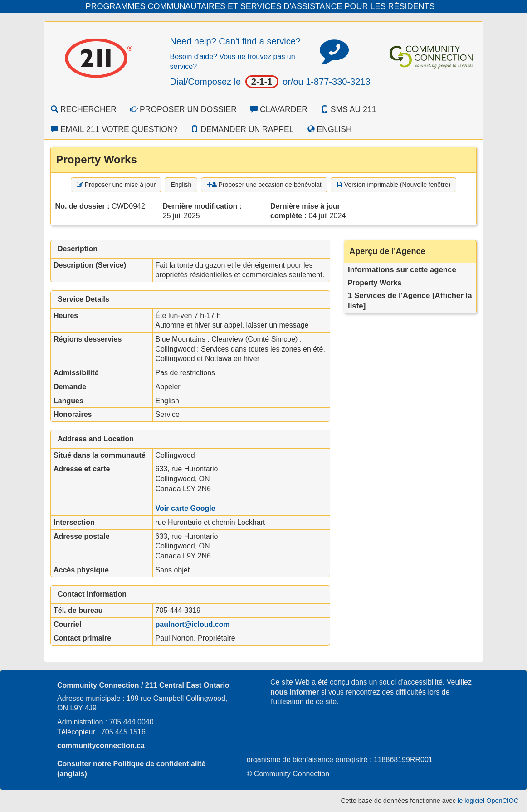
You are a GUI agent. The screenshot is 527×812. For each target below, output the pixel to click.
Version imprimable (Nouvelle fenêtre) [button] (393, 185)
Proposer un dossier (183, 109)
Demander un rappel (242, 129)
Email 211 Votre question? (114, 129)
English (330, 129)
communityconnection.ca (101, 746)
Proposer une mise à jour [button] (116, 185)
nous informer (295, 692)
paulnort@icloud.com (193, 624)
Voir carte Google (185, 508)
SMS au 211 (349, 109)
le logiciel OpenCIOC (488, 801)
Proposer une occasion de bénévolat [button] (264, 185)
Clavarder (279, 109)
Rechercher (84, 109)
